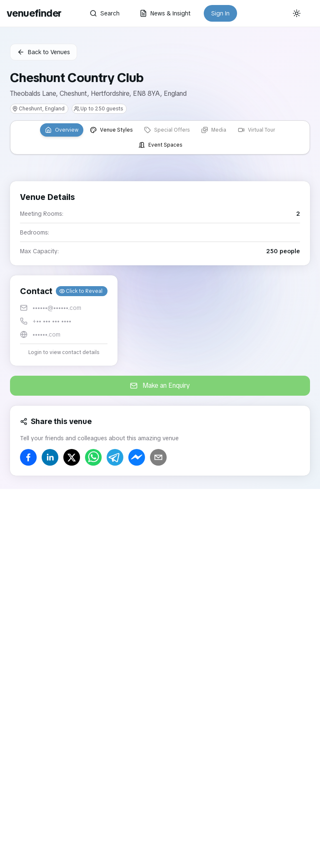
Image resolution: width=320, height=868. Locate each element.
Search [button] (105, 13)
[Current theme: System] (297, 13)
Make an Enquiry (160, 385)
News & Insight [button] (165, 13)
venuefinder (34, 13)
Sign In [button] (220, 13)
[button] (64, 321)
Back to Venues (44, 52)
